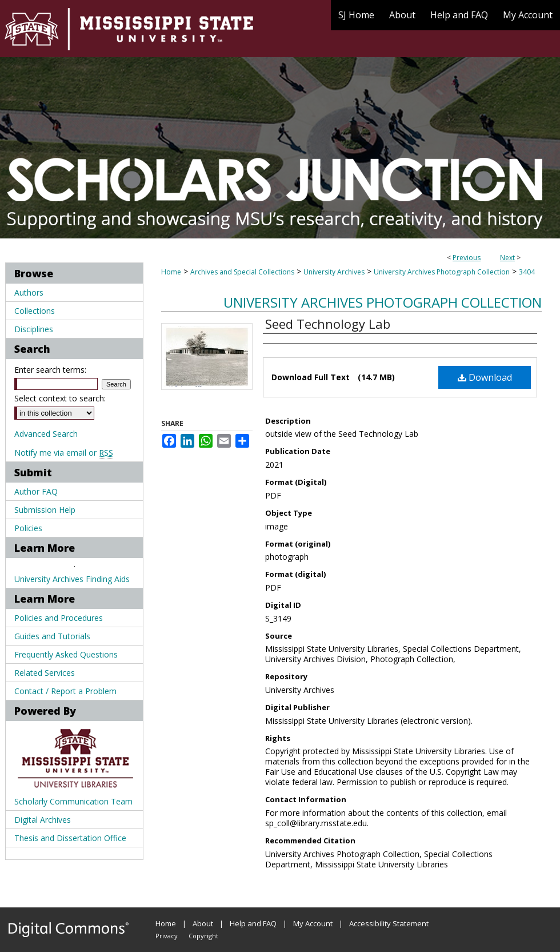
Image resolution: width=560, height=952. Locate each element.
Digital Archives (43, 820)
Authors (29, 292)
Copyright (203, 936)
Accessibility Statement (389, 923)
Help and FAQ (253, 923)
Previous (467, 258)
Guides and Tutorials (52, 636)
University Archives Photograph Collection (442, 272)
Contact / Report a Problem (65, 691)
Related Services (45, 673)
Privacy (167, 936)
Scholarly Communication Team (73, 801)
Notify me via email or (64, 453)
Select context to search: (60, 398)
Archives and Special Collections (242, 272)
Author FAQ (36, 491)
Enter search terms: (50, 370)
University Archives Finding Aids (72, 579)
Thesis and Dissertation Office (70, 838)
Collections (35, 311)
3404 (527, 272)
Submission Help (45, 510)
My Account (313, 923)
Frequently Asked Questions (66, 654)
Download (485, 377)
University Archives (334, 272)
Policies (28, 528)
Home (171, 272)
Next (507, 258)
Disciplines (34, 329)
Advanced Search (46, 434)
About (203, 923)
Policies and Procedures (59, 618)
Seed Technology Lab (328, 324)
